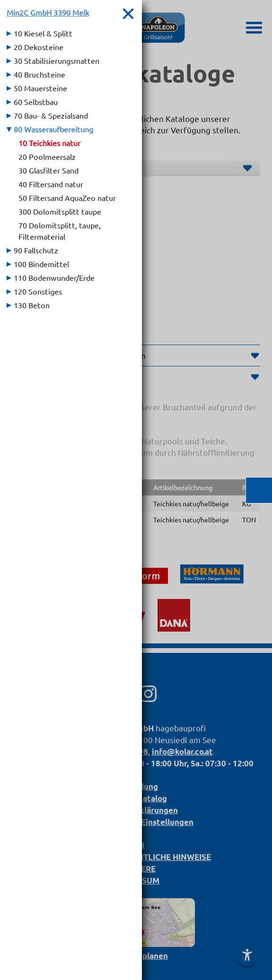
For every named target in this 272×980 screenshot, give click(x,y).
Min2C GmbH (48, 12)
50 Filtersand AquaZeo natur (67, 198)
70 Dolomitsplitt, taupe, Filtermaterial (60, 231)
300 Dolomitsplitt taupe (60, 211)
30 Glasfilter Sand (48, 170)
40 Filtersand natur (51, 184)
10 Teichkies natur (49, 143)
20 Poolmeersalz (47, 156)
